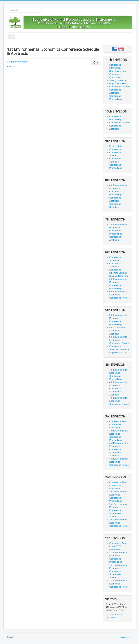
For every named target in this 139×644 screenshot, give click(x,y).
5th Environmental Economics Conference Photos (119, 340)
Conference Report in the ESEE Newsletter (119, 424)
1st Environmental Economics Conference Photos (119, 584)
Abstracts (12, 66)
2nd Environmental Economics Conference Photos (119, 523)
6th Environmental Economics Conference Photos (119, 295)
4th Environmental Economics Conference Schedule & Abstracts (118, 388)
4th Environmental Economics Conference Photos (119, 401)
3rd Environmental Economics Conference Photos (119, 462)
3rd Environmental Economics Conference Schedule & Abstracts (119, 449)
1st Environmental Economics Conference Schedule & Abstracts (118, 571)
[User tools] (96, 63)
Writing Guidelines (118, 80)
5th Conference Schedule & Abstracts (117, 331)
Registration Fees (118, 84)
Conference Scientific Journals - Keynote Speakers (119, 349)
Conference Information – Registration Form (118, 68)
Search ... (7, 8)
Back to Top (126, 637)
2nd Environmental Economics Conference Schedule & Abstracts (119, 510)
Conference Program (18, 62)
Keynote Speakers (119, 276)
